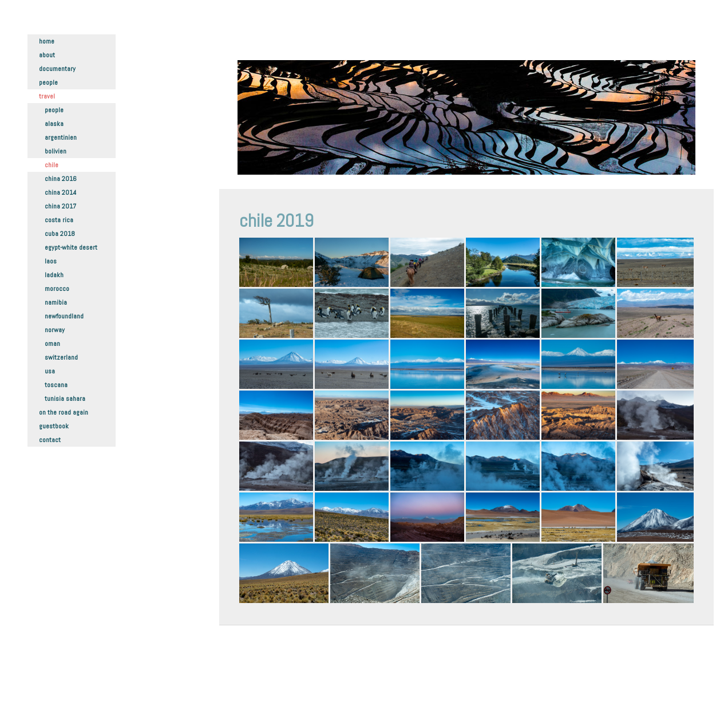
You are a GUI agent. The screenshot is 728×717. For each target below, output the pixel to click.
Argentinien (61, 137)
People (48, 82)
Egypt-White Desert (71, 247)
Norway (55, 330)
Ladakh (54, 275)
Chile (52, 165)
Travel (47, 96)
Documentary (57, 69)
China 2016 (61, 179)
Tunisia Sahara (65, 399)
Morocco (57, 289)
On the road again (64, 412)
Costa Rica (59, 220)
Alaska (54, 124)
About (47, 55)
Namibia (56, 302)
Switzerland (61, 357)
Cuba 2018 (60, 234)
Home (47, 41)
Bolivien (56, 151)
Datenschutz (256, 683)
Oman (52, 344)
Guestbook (54, 426)
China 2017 (60, 206)
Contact (50, 440)
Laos (51, 261)
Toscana (56, 385)
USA (50, 371)
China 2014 (60, 192)
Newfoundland (64, 316)
